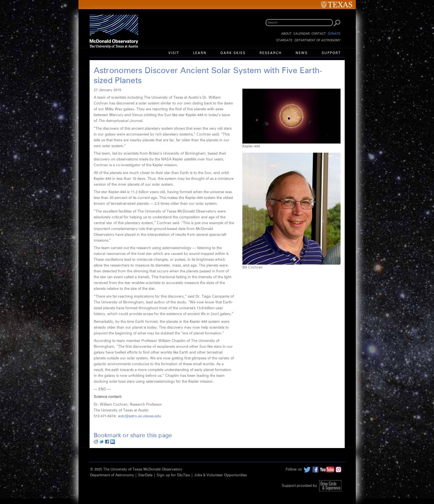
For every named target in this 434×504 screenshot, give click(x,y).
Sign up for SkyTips (173, 475)
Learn (200, 53)
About (286, 34)
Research (271, 53)
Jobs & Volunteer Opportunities (220, 475)
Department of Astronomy (318, 40)
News (302, 53)
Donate (334, 34)
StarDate (284, 40)
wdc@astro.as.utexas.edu (139, 416)
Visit (174, 53)
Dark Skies (233, 53)
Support (331, 53)
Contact (319, 34)
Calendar (302, 34)
